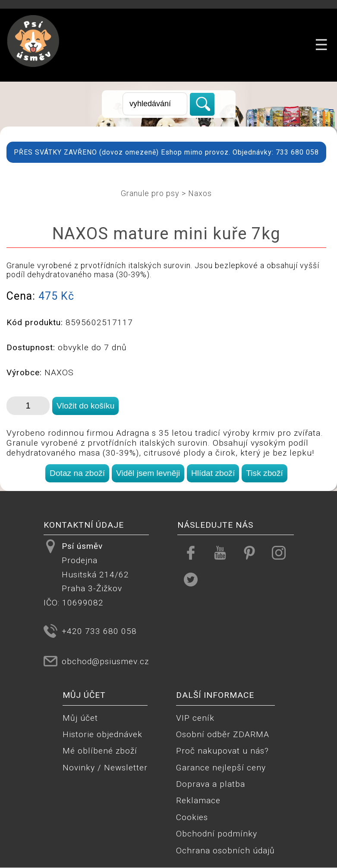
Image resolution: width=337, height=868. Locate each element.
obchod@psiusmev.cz (105, 661)
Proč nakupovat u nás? (222, 751)
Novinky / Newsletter (105, 768)
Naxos (200, 193)
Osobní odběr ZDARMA (223, 734)
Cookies (192, 817)
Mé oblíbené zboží (100, 751)
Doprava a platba (211, 784)
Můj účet (80, 718)
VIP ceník (195, 718)
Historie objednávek (102, 734)
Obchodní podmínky (217, 834)
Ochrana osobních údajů (225, 851)
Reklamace (198, 800)
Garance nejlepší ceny (221, 768)
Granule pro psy (150, 193)
